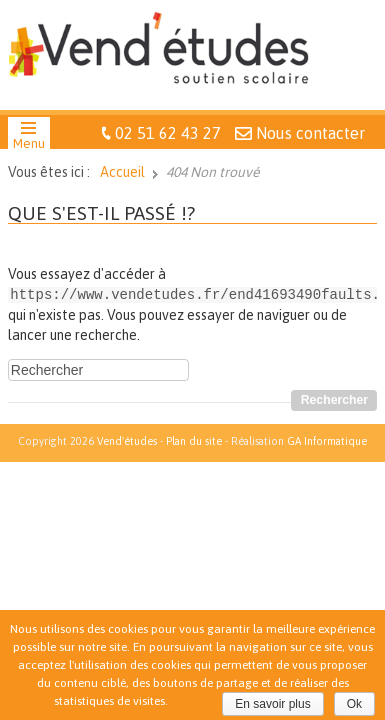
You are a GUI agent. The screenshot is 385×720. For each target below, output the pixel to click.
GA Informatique (327, 440)
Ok (354, 704)
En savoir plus (272, 704)
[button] (29, 138)
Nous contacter (310, 133)
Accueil (122, 172)
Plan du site (194, 440)
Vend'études (127, 440)
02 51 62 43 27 (168, 133)
